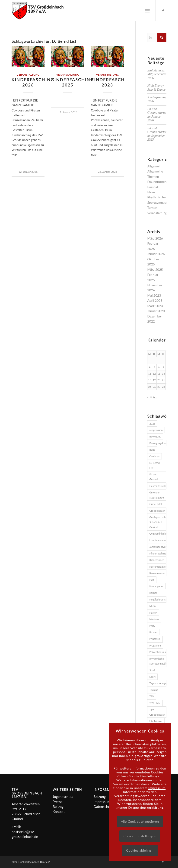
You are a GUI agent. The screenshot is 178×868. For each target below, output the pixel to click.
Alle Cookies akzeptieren (140, 821)
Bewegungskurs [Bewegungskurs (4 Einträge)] (158, 443)
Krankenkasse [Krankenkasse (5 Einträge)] (157, 573)
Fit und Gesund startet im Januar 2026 (157, 115)
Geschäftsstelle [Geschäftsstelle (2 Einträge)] (158, 486)
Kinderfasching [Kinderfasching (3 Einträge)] (158, 553)
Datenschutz (103, 806)
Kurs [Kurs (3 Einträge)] (152, 580)
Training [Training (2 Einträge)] (154, 690)
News (151, 192)
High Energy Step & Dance (156, 88)
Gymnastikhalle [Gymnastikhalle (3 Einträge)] (158, 534)
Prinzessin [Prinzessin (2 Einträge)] (155, 639)
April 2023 (155, 300)
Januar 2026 (156, 254)
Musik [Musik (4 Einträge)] (153, 606)
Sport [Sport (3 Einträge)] (152, 677)
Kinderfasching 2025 (73, 82)
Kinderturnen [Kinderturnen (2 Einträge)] (157, 560)
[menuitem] (147, 11)
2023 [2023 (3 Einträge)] (152, 423)
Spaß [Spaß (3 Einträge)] (152, 670)
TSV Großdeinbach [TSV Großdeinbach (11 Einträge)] (157, 712)
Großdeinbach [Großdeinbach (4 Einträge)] (157, 511)
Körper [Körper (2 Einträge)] (153, 593)
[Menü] (147, 11)
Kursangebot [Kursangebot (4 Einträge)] (156, 586)
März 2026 (155, 238)
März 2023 (155, 306)
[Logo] (38, 11)
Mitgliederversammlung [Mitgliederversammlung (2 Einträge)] (158, 599)
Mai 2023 (154, 295)
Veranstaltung (28, 74)
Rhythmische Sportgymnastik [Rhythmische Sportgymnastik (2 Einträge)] (158, 661)
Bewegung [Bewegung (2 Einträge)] (155, 436)
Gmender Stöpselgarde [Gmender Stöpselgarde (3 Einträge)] (156, 495)
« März (152, 397)
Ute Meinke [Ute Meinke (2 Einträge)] (156, 721)
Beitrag (58, 806)
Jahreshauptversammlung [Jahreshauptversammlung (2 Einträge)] (158, 547)
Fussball (153, 187)
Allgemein (154, 166)
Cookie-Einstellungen (140, 836)
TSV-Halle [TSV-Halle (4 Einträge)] (155, 703)
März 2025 (155, 269)
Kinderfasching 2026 (33, 82)
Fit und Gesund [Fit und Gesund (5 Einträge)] (154, 477)
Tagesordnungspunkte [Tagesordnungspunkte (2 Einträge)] (158, 683)
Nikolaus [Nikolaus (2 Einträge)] (154, 619)
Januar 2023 (156, 311)
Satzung (100, 797)
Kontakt (59, 812)
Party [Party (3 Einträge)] (152, 626)
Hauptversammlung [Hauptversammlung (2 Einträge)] (158, 540)
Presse (58, 802)
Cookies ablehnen (140, 850)
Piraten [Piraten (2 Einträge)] (153, 632)
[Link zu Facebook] (163, 11)
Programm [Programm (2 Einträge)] (155, 645)
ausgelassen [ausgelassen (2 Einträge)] (156, 430)
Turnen (152, 208)
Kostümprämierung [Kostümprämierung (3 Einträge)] (158, 567)
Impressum (102, 802)
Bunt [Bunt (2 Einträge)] (152, 450)
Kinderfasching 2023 (112, 82)
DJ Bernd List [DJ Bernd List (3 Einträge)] (154, 465)
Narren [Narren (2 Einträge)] (153, 613)
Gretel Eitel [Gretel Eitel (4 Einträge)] (156, 504)
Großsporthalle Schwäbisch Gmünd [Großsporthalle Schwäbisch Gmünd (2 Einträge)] (158, 522)
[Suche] (157, 37)
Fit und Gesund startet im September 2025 (157, 134)
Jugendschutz (63, 797)
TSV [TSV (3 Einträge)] (152, 696)
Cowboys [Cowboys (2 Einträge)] (154, 456)
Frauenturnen (157, 182)
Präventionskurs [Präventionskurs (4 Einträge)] (158, 652)
